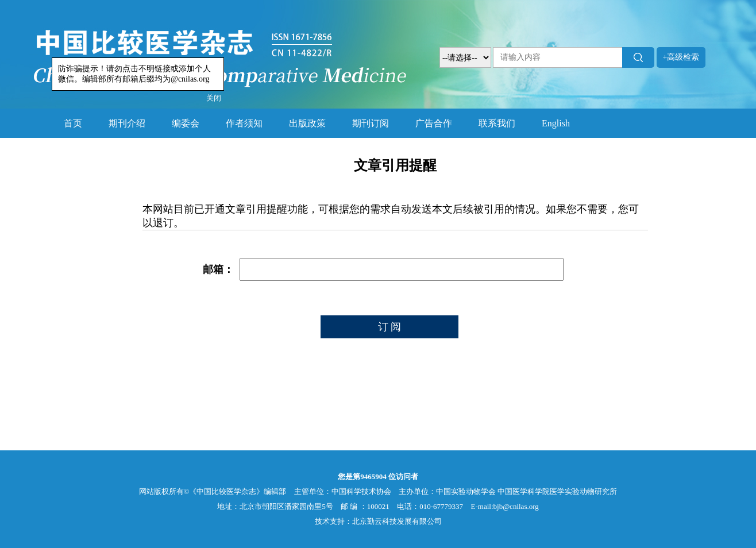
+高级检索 (681, 57)
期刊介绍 (127, 123)
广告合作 (434, 123)
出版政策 (307, 123)
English (556, 123)
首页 (73, 123)
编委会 (186, 123)
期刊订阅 (371, 123)
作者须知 (244, 123)
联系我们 (497, 123)
